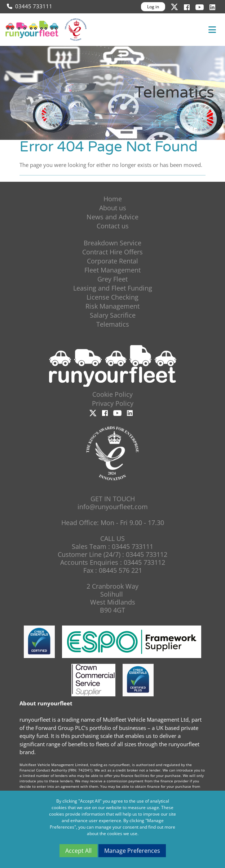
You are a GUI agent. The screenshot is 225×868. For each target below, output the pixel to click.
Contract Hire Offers (112, 252)
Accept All (78, 851)
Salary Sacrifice (113, 315)
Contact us (113, 226)
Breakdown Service (112, 243)
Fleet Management (112, 270)
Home (113, 199)
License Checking (112, 297)
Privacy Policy (113, 403)
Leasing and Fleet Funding (113, 288)
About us (113, 208)
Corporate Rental (112, 261)
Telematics (113, 324)
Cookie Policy (112, 394)
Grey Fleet (112, 279)
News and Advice (112, 217)
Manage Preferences (132, 851)
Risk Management (112, 306)
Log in (153, 7)
